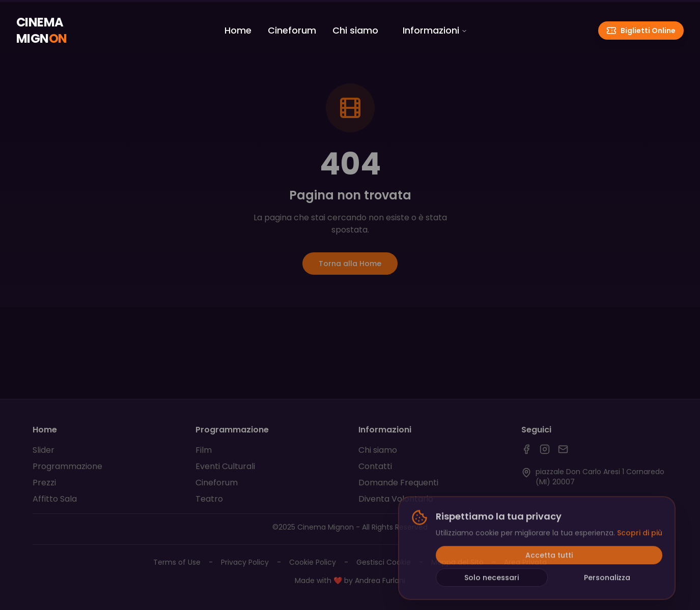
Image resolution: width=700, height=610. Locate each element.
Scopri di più (640, 535)
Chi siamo (355, 30)
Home (238, 30)
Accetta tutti (549, 557)
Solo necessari (492, 579)
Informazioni (435, 30)
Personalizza (607, 579)
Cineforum (292, 30)
